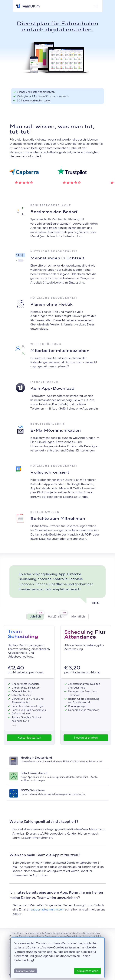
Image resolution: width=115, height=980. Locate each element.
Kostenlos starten (29, 738)
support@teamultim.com (48, 909)
